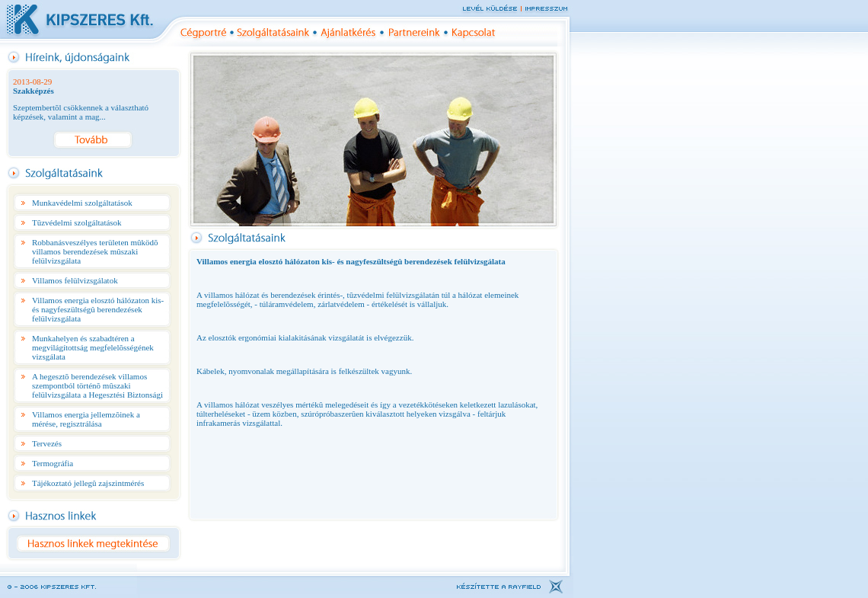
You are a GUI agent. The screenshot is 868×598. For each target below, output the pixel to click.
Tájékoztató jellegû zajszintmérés (88, 483)
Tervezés (47, 443)
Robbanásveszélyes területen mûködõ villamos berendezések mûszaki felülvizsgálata (95, 251)
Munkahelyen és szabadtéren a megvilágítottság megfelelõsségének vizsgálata (93, 347)
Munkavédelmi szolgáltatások (82, 203)
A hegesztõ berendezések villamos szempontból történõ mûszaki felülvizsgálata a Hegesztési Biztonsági (97, 385)
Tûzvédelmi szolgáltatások (77, 222)
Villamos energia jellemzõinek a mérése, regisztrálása (86, 419)
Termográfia (53, 463)
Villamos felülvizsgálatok (75, 280)
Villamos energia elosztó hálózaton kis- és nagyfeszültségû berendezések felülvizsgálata (98, 309)
